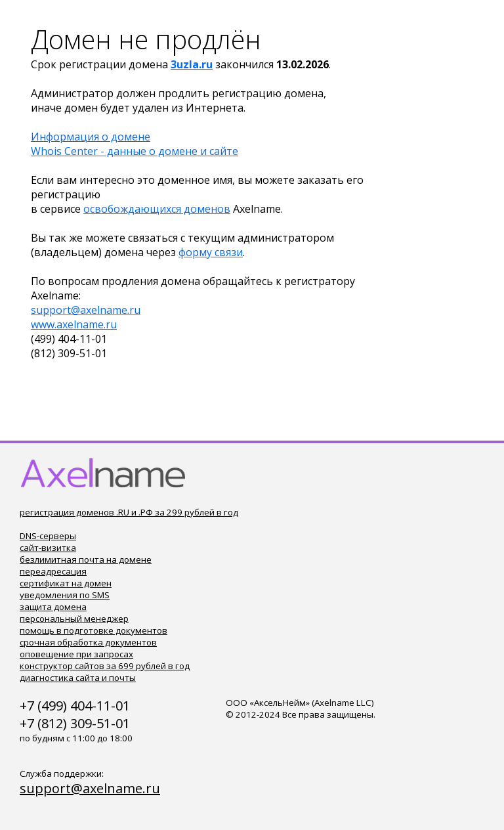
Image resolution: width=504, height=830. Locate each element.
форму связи (211, 252)
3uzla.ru (192, 64)
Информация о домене (91, 137)
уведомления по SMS (65, 595)
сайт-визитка (48, 548)
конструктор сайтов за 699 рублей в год (105, 666)
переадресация (53, 571)
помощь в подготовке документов (94, 630)
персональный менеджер (74, 619)
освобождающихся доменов (157, 209)
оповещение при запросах (76, 654)
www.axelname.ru (74, 324)
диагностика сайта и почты (78, 678)
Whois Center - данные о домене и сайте (135, 151)
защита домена (53, 607)
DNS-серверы (48, 536)
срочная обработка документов (88, 642)
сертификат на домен (66, 583)
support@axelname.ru (86, 310)
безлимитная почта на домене (86, 559)
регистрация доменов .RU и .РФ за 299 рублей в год (129, 512)
